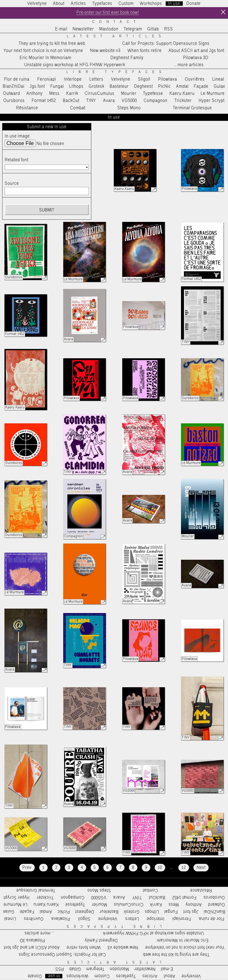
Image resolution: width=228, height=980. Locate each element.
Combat (78, 108)
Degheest (144, 87)
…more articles (189, 65)
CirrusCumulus (100, 94)
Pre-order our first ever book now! (107, 13)
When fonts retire (145, 51)
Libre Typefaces (116, 72)
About (59, 4)
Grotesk (96, 87)
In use (174, 4)
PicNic (164, 87)
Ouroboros (14, 101)
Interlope (73, 80)
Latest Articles (116, 37)
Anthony (35, 94)
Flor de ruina (17, 80)
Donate (193, 4)
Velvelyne (121, 80)
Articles (78, 4)
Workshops (151, 4)
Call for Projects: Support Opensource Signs (166, 44)
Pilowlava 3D (196, 58)
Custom (126, 4)
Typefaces (102, 4)
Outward (12, 94)
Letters (96, 80)
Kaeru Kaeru (182, 94)
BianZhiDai (14, 87)
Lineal (218, 80)
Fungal (57, 87)
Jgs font (37, 87)
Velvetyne (37, 4)
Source (12, 184)
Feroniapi (47, 80)
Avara (109, 101)
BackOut (71, 101)
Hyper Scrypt (212, 101)
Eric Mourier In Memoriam (45, 58)
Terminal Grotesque (192, 108)
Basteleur (119, 87)
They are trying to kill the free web (52, 44)
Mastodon (109, 30)
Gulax (220, 87)
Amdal (182, 87)
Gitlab (153, 30)
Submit (47, 211)
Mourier (129, 94)
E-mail (61, 30)
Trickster (183, 101)
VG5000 (129, 101)
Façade (201, 87)
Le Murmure (213, 94)
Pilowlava (168, 80)
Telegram (133, 30)
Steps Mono (129, 108)
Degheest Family (127, 58)
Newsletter (83, 30)
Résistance (27, 108)
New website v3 (105, 51)
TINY (91, 101)
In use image (17, 136)
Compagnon (156, 101)
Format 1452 (44, 101)
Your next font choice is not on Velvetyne (43, 51)
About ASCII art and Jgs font (196, 51)
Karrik (72, 94)
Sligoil (144, 80)
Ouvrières (195, 80)
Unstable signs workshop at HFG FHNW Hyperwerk (75, 65)
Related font (17, 160)
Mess (54, 94)
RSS (169, 30)
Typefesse (153, 94)
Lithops (76, 87)
